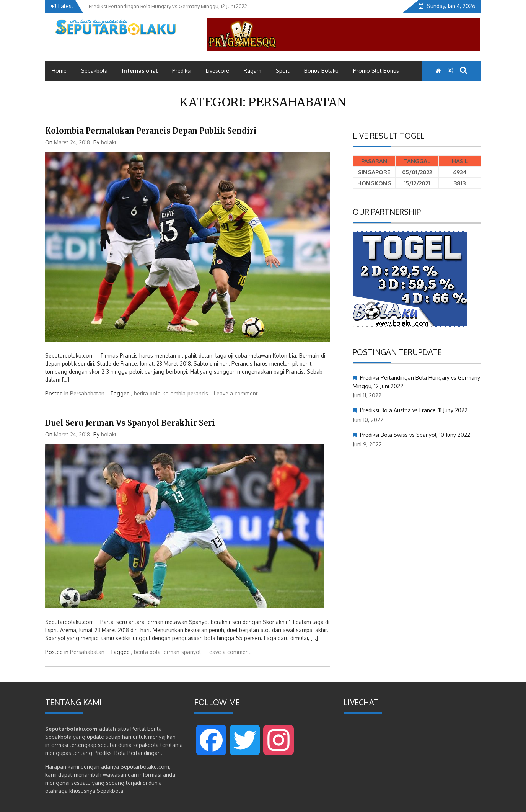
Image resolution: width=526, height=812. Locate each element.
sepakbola (146, 745)
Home (59, 71)
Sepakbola (94, 71)
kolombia (174, 393)
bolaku (109, 142)
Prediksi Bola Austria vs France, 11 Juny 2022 (414, 410)
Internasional (140, 71)
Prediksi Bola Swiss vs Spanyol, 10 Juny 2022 (415, 435)
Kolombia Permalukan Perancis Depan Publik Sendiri (151, 131)
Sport (283, 71)
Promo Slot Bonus (376, 71)
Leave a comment (236, 393)
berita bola (147, 393)
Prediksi (182, 71)
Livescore (217, 71)
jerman (171, 652)
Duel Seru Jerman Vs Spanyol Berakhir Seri (130, 423)
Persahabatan (87, 393)
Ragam (252, 71)
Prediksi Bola (110, 753)
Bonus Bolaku (321, 71)
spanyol (191, 652)
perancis (198, 393)
